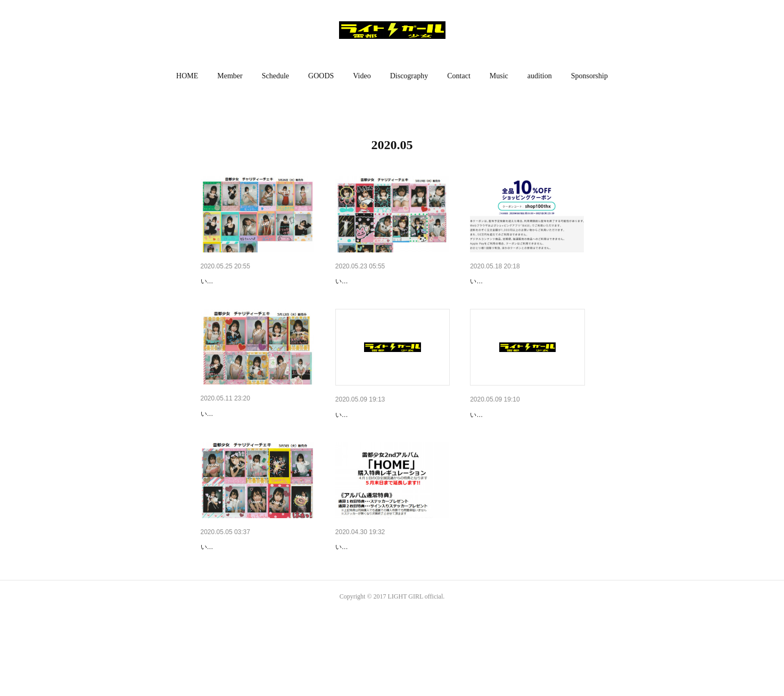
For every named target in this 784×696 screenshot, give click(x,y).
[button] (187, 76)
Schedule (275, 76)
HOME (187, 76)
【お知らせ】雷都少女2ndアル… (390, 602)
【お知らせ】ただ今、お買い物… (526, 281)
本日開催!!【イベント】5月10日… (392, 442)
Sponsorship (589, 76)
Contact (459, 76)
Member (230, 76)
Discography (409, 76)
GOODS (321, 76)
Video (362, 76)
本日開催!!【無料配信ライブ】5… (526, 442)
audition (540, 76)
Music (499, 76)
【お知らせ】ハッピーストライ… (257, 281)
